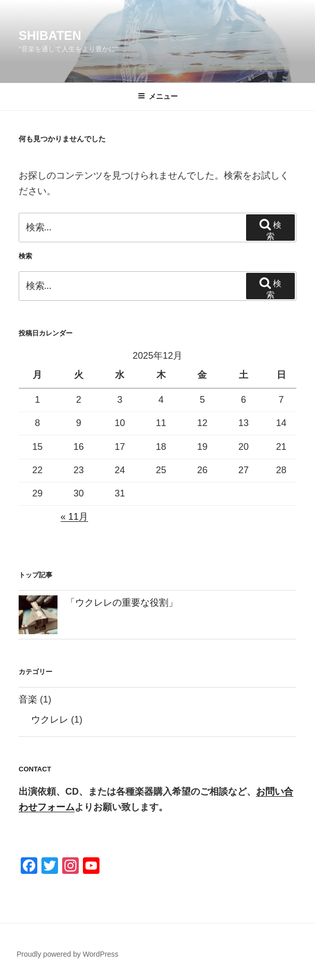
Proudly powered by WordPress (68, 954)
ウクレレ (50, 720)
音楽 (28, 699)
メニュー (158, 96)
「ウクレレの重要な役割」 (122, 603)
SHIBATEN (50, 35)
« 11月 (74, 517)
